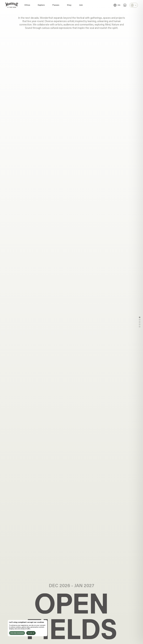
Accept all (31, 633)
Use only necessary (17, 633)
